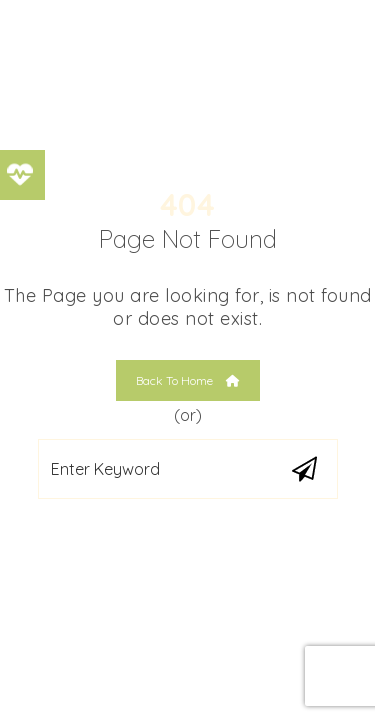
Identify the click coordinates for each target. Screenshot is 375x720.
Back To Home (188, 380)
